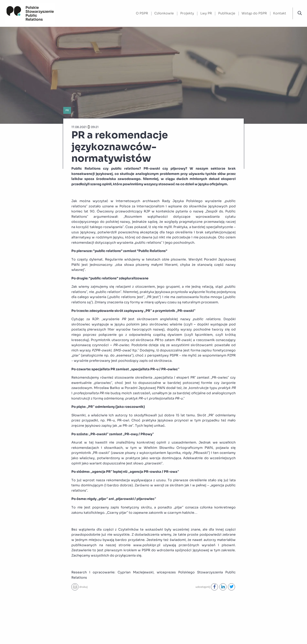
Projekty (187, 13)
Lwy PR (206, 13)
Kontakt (280, 13)
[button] (300, 13)
